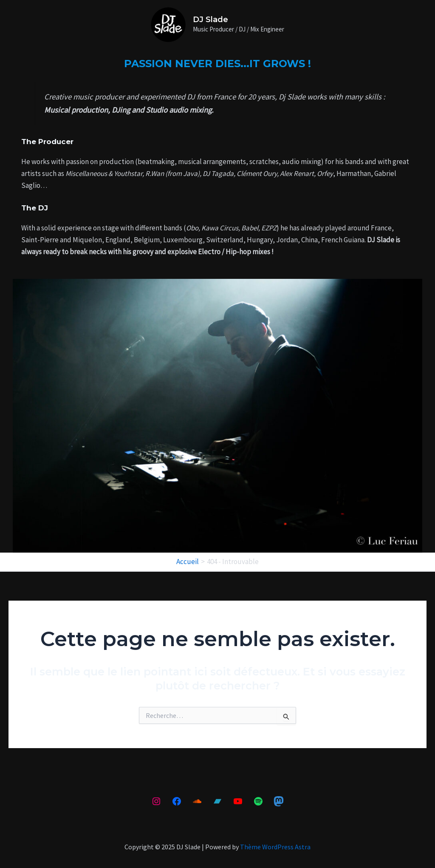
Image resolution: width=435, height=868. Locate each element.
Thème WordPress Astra (275, 847)
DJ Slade (210, 20)
